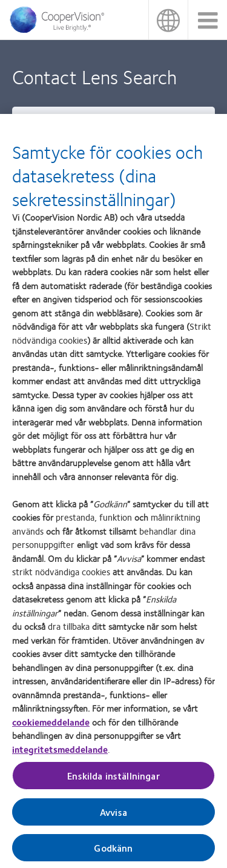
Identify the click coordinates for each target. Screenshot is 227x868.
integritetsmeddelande (60, 755)
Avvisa (113, 819)
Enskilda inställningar (113, 782)
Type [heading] (28, 119)
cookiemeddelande (51, 728)
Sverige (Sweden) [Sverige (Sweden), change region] (168, 20)
